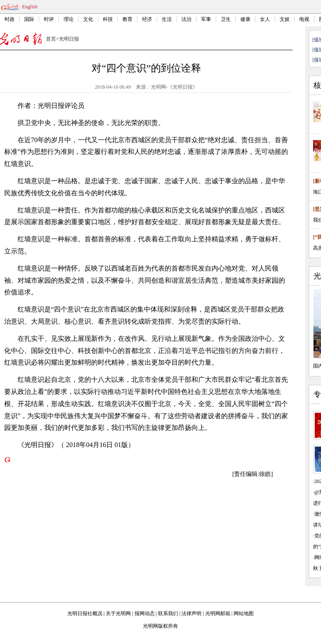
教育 (127, 19)
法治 (186, 19)
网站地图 (244, 613)
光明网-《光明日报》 (174, 87)
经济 (147, 19)
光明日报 (69, 39)
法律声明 (191, 613)
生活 (167, 19)
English (30, 7)
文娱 (285, 19)
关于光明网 (118, 613)
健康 (245, 19)
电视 (304, 19)
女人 (265, 19)
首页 (51, 39)
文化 (88, 19)
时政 (10, 19)
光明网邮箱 (218, 613)
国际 (29, 19)
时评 (49, 19)
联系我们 (168, 613)
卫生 (226, 19)
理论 (69, 19)
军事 (206, 19)
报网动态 (145, 613)
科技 (108, 19)
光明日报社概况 (85, 613)
